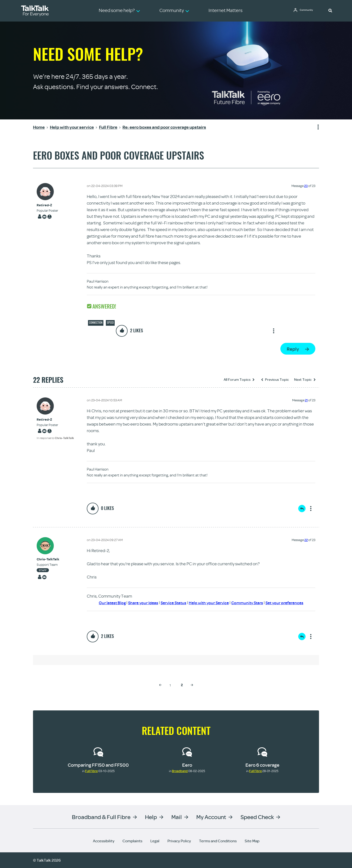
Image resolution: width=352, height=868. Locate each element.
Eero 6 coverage (262, 765)
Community (308, 11)
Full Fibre (91, 771)
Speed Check (257, 817)
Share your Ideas (139, 603)
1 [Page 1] (170, 685)
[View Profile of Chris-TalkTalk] (48, 559)
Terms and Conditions (218, 841)
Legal (155, 841)
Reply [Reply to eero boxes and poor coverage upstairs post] (293, 349)
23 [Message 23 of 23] (306, 186)
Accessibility (104, 841)
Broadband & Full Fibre (101, 817)
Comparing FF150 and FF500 (98, 765)
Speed (110, 323)
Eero (187, 765)
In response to (55, 438)
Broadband (180, 771)
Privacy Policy (179, 841)
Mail (177, 817)
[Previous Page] (160, 685)
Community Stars (250, 603)
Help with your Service (209, 603)
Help (151, 817)
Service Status (171, 603)
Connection (96, 323)
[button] (330, 10)
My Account (211, 817)
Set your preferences (289, 603)
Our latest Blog (106, 603)
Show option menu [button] (315, 127)
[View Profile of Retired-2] (47, 205)
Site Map (252, 841)
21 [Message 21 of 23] (306, 400)
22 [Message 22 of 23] (306, 540)
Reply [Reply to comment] (302, 509)
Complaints (132, 841)
